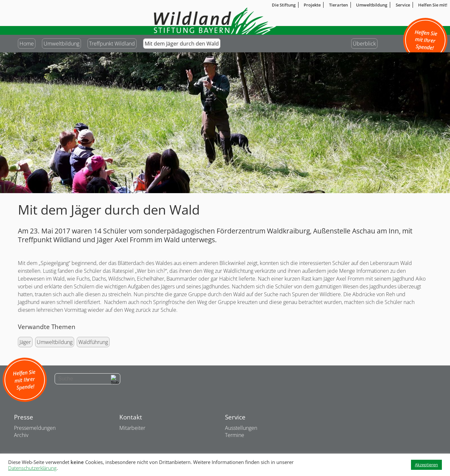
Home (27, 44)
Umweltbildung (61, 44)
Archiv (21, 435)
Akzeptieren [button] (426, 465)
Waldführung (93, 342)
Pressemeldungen (35, 428)
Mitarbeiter (132, 428)
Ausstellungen (241, 428)
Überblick (364, 44)
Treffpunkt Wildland (112, 44)
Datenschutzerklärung (32, 468)
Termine (235, 435)
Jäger (25, 342)
